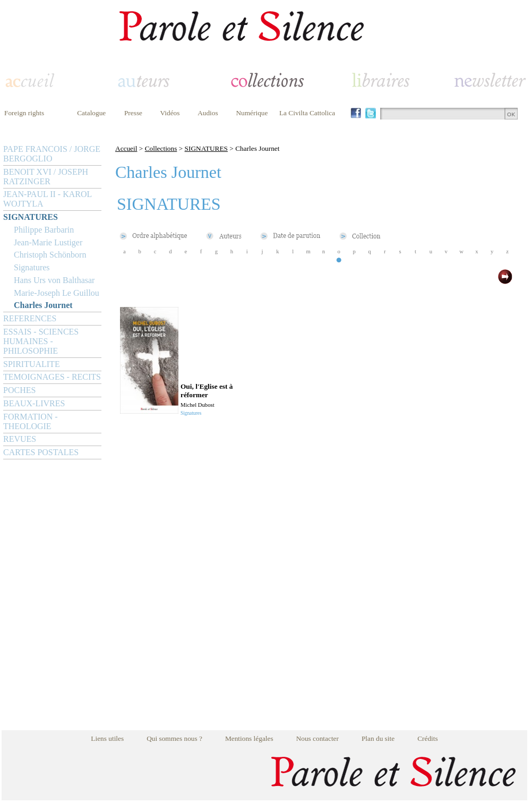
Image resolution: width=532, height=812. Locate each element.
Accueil (126, 148)
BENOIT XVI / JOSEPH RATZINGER (46, 177)
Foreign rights (24, 113)
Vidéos (170, 113)
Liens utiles (107, 738)
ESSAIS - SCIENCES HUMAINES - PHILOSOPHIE (41, 341)
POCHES (19, 390)
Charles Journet (43, 305)
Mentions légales (249, 738)
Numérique (252, 113)
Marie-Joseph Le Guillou (57, 293)
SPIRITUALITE (32, 364)
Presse (133, 113)
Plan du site (378, 738)
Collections (161, 148)
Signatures (32, 267)
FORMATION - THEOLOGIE (31, 421)
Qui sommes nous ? (174, 738)
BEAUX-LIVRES (34, 403)
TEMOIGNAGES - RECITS (52, 377)
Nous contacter (318, 738)
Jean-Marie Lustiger (48, 242)
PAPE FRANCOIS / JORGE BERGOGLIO (52, 154)
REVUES (20, 439)
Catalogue (91, 113)
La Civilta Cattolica (307, 113)
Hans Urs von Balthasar (54, 280)
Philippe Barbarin (44, 230)
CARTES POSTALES (41, 452)
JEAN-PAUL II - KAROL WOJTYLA (48, 199)
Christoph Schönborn (50, 255)
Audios (208, 113)
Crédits (428, 738)
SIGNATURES (31, 217)
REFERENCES (30, 318)
